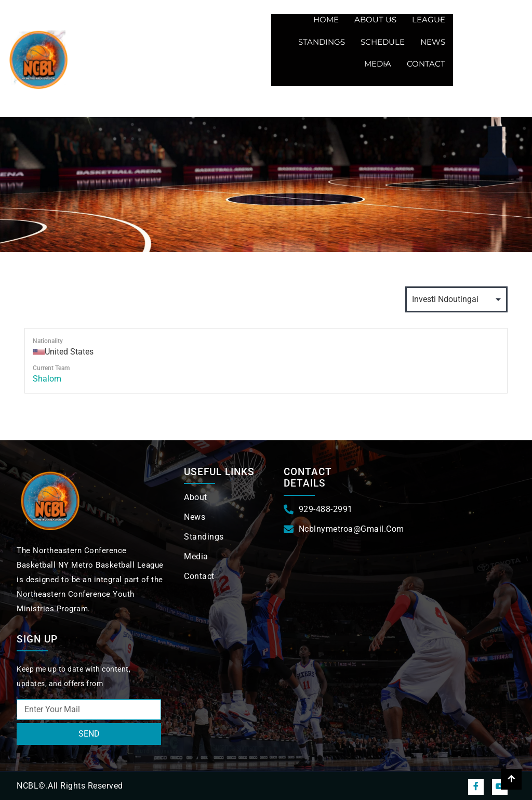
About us (374, 19)
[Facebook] (476, 787)
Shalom (47, 379)
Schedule (383, 42)
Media (376, 64)
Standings (320, 42)
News (433, 42)
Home (326, 19)
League (427, 19)
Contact (426, 64)
